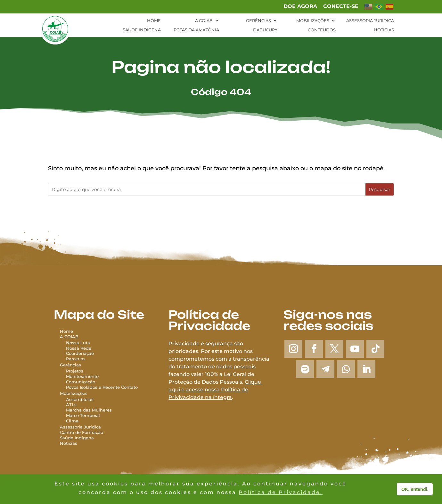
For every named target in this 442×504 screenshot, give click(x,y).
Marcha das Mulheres (89, 410)
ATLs (71, 404)
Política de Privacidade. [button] (281, 492)
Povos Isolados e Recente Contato (102, 387)
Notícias (384, 30)
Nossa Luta (78, 343)
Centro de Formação (82, 432)
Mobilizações (313, 21)
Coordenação (80, 353)
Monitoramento (82, 376)
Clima (72, 421)
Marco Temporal (83, 415)
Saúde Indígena (142, 30)
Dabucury (265, 30)
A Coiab (204, 21)
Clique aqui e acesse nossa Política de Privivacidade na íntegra (215, 390)
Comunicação (81, 382)
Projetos (75, 371)
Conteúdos (322, 30)
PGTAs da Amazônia (196, 30)
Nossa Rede (79, 348)
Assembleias (80, 399)
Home (154, 21)
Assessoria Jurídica (370, 21)
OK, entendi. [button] (415, 489)
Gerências (258, 21)
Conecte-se (341, 7)
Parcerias (76, 359)
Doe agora (300, 7)
